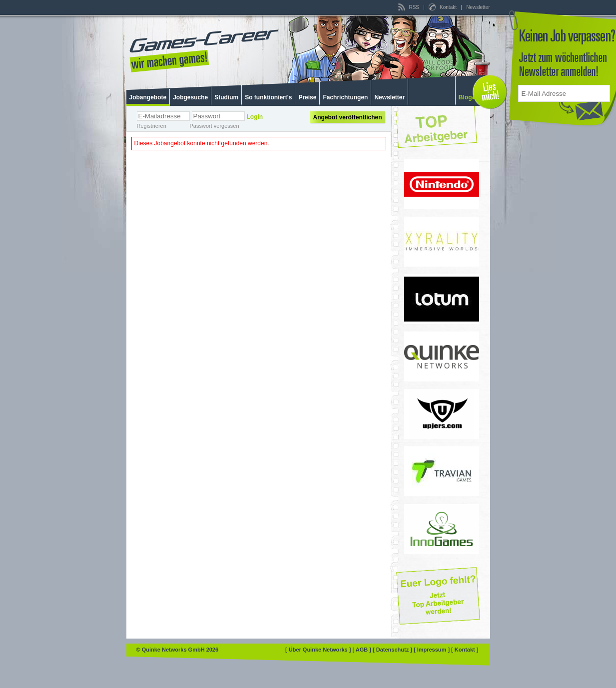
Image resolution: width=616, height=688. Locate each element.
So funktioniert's (268, 97)
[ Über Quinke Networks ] (319, 650)
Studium (226, 97)
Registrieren (152, 126)
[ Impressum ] (432, 650)
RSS (409, 7)
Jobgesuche (190, 97)
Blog (465, 97)
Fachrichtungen (345, 97)
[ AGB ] (362, 650)
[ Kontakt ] (465, 650)
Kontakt (443, 7)
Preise (307, 97)
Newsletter (478, 7)
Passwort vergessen (215, 126)
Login (255, 117)
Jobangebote (148, 97)
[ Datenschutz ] (393, 650)
